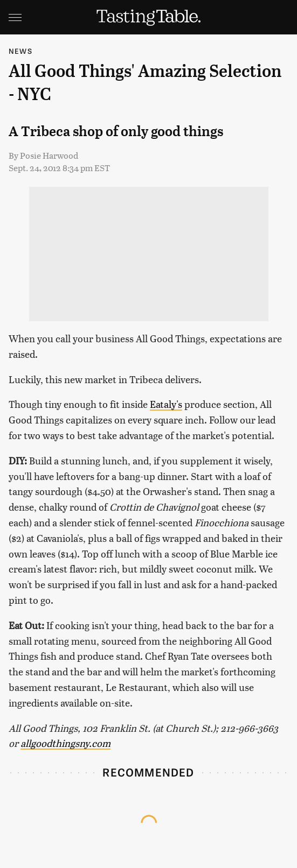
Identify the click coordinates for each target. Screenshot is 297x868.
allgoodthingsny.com (65, 743)
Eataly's (166, 404)
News (20, 51)
